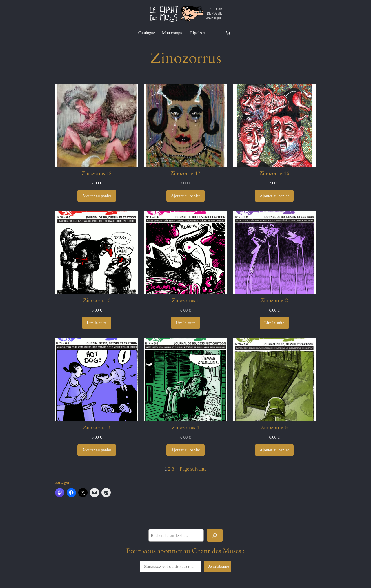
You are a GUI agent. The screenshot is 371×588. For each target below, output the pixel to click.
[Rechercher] (215, 535)
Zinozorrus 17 (185, 173)
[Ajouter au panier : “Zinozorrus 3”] (97, 450)
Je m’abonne (219, 566)
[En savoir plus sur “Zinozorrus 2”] (274, 323)
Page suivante (193, 469)
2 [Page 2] (169, 469)
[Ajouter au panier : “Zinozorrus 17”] (186, 196)
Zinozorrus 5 (274, 428)
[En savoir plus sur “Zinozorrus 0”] (97, 323)
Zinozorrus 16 (274, 173)
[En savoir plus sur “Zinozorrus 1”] (186, 323)
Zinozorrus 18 (97, 173)
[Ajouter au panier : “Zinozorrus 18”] (97, 196)
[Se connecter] (215, 33)
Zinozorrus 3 (97, 428)
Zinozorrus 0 (97, 301)
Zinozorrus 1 (185, 301)
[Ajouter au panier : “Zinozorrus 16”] (274, 196)
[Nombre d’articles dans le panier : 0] (228, 33)
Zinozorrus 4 (185, 428)
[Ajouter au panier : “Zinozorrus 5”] (274, 450)
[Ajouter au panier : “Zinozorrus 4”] (186, 450)
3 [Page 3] (173, 469)
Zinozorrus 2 (274, 301)
